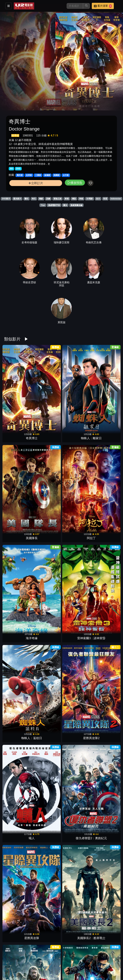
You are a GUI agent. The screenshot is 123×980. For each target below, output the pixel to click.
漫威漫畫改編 (76, 205)
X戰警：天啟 (18, 774)
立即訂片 (36, 183)
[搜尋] (75, 6)
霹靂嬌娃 (105, 629)
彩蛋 (105, 199)
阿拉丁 (105, 387)
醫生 (27, 199)
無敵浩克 (18, 580)
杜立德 (76, 629)
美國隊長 (76, 387)
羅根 (76, 726)
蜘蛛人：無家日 (76, 677)
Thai (43, 205)
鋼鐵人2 (105, 774)
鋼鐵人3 (47, 532)
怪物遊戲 (76, 823)
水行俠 (76, 919)
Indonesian (116, 199)
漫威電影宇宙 (54, 205)
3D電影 (90, 199)
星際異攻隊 (76, 483)
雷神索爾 (76, 774)
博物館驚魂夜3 (47, 580)
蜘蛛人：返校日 (76, 435)
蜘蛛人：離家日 (47, 387)
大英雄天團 (47, 774)
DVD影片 (6, 199)
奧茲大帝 (105, 823)
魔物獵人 (76, 871)
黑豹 (47, 726)
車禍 (67, 199)
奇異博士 (18, 387)
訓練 (48, 199)
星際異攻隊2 (105, 435)
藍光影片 (17, 199)
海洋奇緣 (18, 435)
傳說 (74, 199)
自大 (98, 199)
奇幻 (34, 199)
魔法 (65, 205)
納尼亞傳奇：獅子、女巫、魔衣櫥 (47, 624)
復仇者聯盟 (105, 532)
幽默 (41, 199)
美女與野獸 (18, 823)
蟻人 (18, 483)
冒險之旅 (57, 199)
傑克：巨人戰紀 (105, 580)
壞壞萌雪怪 (18, 919)
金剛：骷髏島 (76, 968)
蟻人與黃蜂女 (105, 677)
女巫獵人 (18, 871)
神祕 (81, 199)
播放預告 (75, 183)
